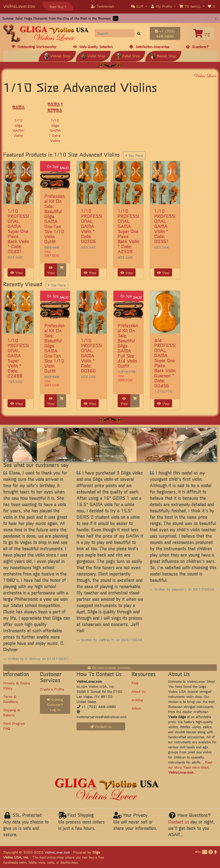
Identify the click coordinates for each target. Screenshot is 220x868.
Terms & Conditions (11, 699)
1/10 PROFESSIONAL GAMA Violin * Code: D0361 (165, 226)
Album (136, 708)
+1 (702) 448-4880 (165, 33)
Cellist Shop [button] (128, 56)
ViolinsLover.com (19, 6)
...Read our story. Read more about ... (190, 767)
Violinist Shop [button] (57, 56)
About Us (139, 691)
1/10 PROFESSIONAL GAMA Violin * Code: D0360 (92, 355)
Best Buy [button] (57, 7)
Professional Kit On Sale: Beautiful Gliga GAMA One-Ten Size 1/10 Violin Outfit (54, 219)
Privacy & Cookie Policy (16, 685)
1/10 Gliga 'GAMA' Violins (18, 128)
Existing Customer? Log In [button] (55, 704)
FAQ (135, 683)
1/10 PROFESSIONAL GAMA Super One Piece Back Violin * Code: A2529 (128, 231)
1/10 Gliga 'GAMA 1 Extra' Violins (55, 130)
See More (134, 155)
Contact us (179, 822)
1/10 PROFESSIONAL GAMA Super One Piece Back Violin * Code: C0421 (18, 231)
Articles (137, 700)
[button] (139, 6)
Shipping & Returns (12, 712)
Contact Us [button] (101, 726)
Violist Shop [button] (93, 56)
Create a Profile (52, 689)
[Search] (115, 33)
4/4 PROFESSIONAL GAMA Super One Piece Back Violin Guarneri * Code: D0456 (165, 363)
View (16, 272)
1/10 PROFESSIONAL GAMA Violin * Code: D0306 (92, 226)
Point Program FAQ (14, 726)
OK (116, 18)
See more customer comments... (110, 668)
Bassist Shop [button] (163, 56)
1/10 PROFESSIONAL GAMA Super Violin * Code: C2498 (18, 358)
